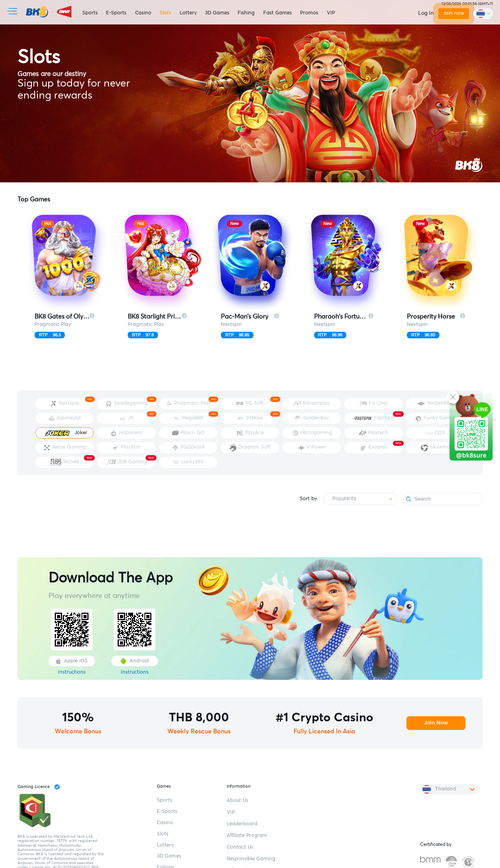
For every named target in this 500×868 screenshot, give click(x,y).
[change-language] (483, 14)
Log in (422, 13)
